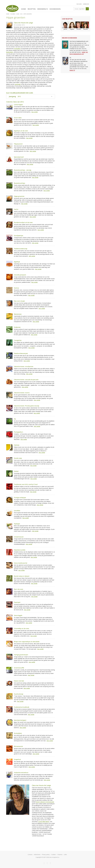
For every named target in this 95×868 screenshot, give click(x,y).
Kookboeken (55, 9)
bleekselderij (10, 52)
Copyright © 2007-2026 (42, 857)
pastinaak (18, 84)
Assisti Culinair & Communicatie (45, 802)
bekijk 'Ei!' (72, 70)
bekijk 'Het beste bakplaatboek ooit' (79, 53)
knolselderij (17, 49)
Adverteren (37, 855)
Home (23, 9)
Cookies (53, 855)
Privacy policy (46, 855)
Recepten (32, 9)
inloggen (79, 4)
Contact (30, 855)
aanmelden (86, 4)
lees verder (35, 112)
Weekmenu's (43, 9)
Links (65, 855)
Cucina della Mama (44, 822)
